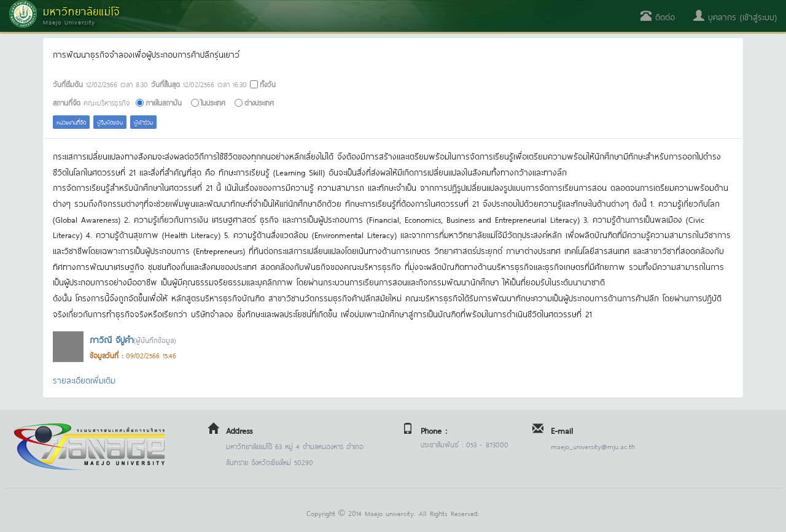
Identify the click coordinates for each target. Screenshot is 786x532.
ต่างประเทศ (259, 102)
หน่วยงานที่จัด (71, 122)
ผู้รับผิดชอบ (110, 122)
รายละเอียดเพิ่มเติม (84, 380)
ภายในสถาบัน (164, 102)
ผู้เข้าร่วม (143, 122)
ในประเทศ (213, 102)
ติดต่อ (658, 16)
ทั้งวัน (268, 84)
